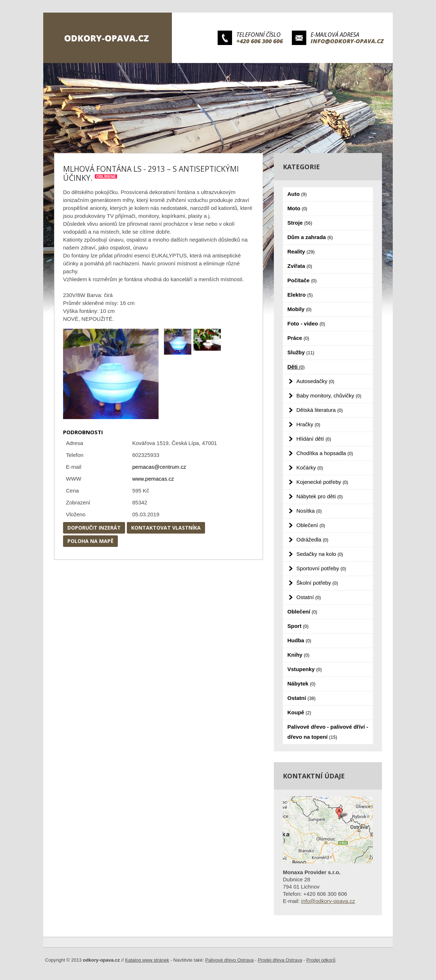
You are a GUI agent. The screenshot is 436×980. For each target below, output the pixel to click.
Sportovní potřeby (321, 568)
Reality (301, 251)
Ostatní (309, 597)
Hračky (308, 424)
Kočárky (310, 467)
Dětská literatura (320, 410)
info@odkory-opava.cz (347, 41)
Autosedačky (315, 381)
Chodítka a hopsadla (325, 453)
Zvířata (300, 266)
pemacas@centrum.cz (159, 467)
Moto (297, 208)
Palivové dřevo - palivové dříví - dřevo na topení (328, 732)
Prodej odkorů (321, 960)
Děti (296, 367)
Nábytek (302, 684)
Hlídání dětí (314, 439)
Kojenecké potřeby (322, 482)
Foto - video (306, 323)
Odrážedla (313, 540)
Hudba (299, 640)
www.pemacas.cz (153, 479)
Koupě (299, 712)
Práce (298, 338)
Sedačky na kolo (320, 554)
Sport (298, 626)
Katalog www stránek (147, 960)
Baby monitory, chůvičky (329, 395)
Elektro (300, 295)
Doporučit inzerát (94, 528)
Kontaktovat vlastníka (166, 528)
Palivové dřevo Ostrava (230, 960)
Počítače (302, 280)
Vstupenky (305, 669)
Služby (301, 352)
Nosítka (309, 511)
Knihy (299, 655)
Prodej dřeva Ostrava (280, 960)
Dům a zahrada (310, 237)
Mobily (300, 309)
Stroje (300, 223)
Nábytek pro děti (320, 496)
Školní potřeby (317, 583)
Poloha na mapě (90, 541)
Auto (297, 194)
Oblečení (311, 525)
